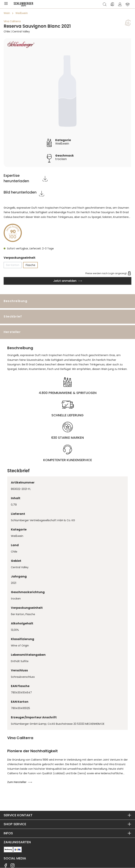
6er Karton (14, 266)
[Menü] (7, 4)
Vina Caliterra (12, 21)
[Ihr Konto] (120, 4)
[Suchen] (105, 4)
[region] (67, 103)
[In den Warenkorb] (67, 281)
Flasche (30, 265)
